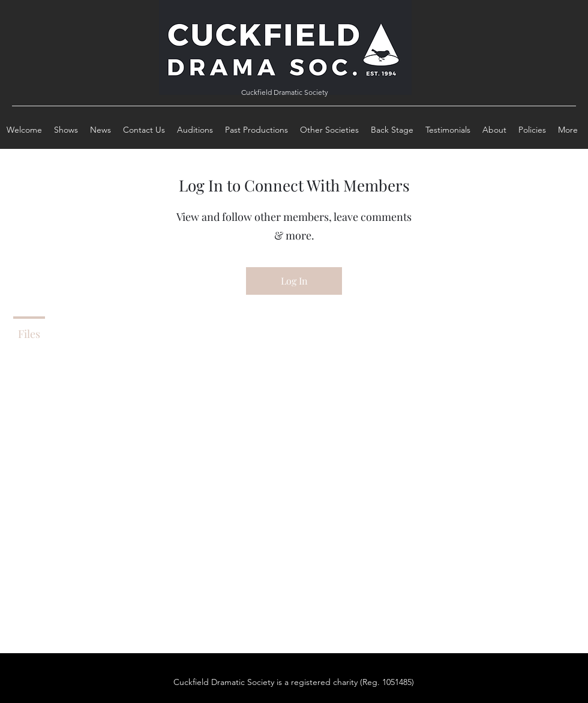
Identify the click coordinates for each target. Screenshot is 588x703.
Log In (294, 281)
